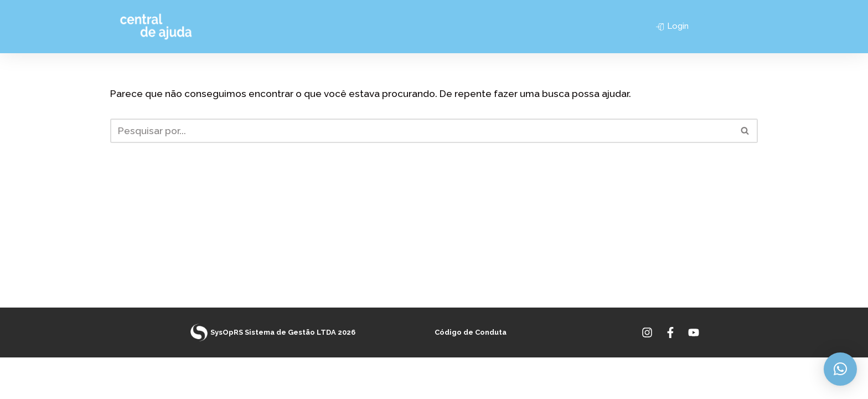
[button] (840, 369)
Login (672, 26)
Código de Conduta (471, 374)
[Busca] (422, 131)
